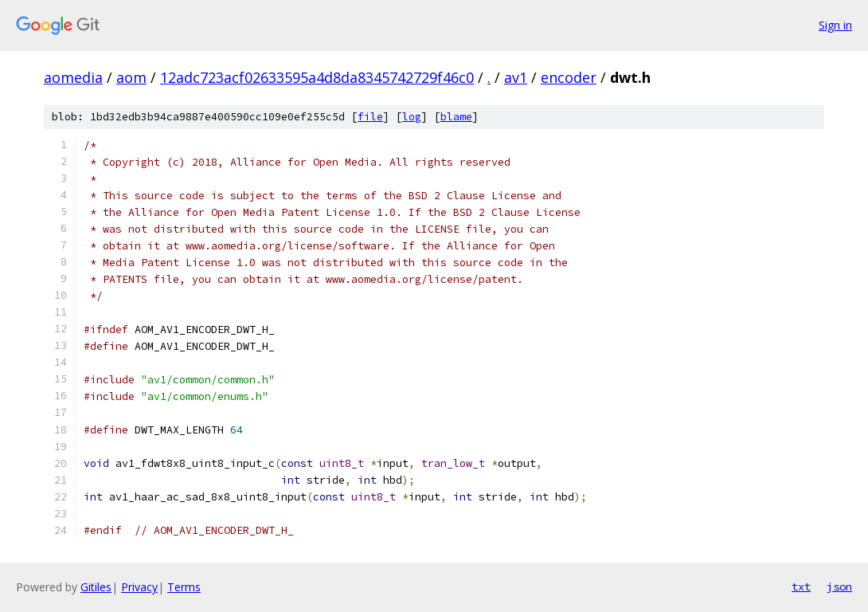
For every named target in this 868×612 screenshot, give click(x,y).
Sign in (835, 25)
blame (456, 117)
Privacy (139, 587)
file (370, 117)
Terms (184, 587)
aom (131, 77)
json (839, 586)
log (412, 117)
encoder (569, 77)
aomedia (73, 77)
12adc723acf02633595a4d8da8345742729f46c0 (317, 77)
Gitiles (96, 587)
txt (801, 586)
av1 (516, 77)
